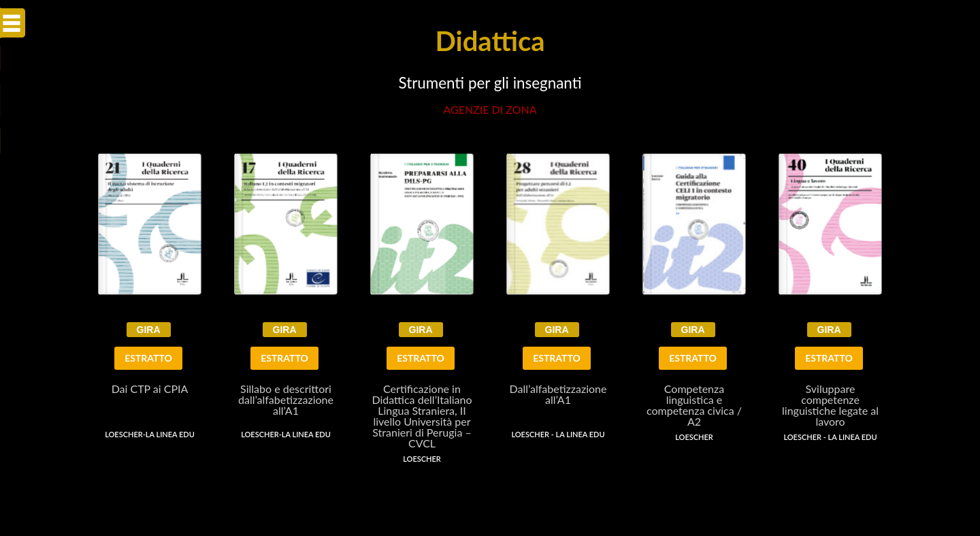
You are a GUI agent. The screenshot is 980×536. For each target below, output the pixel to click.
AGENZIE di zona (490, 109)
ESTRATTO (148, 358)
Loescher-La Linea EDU (150, 434)
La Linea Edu (581, 434)
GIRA (149, 330)
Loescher (422, 459)
